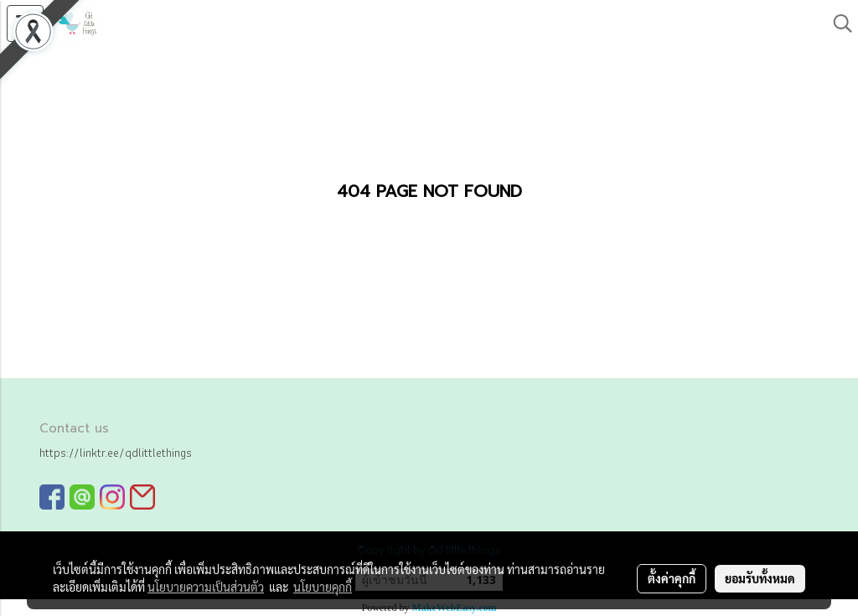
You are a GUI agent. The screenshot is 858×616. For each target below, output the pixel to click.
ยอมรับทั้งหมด (760, 578)
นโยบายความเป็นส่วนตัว (206, 587)
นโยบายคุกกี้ (323, 587)
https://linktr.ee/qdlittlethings (116, 453)
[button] (837, 23)
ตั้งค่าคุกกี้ (672, 578)
